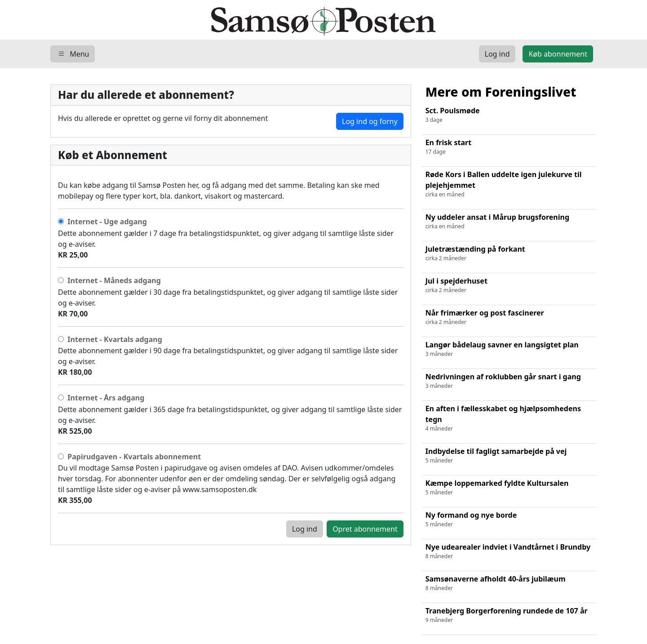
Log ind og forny (370, 121)
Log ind (305, 529)
